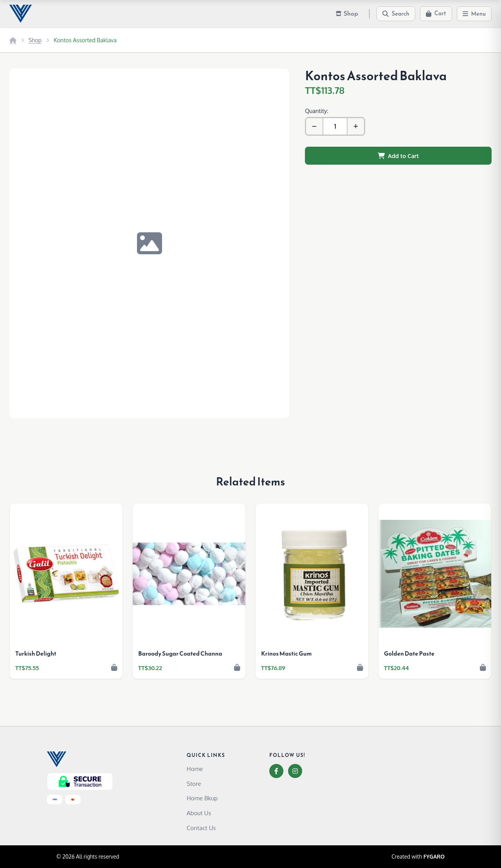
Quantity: (316, 111)
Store (194, 784)
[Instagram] (295, 771)
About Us (199, 813)
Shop (35, 40)
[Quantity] (335, 126)
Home (195, 769)
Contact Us (201, 828)
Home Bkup (202, 798)
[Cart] (436, 14)
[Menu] (474, 14)
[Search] (396, 14)
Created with (418, 857)
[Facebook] (276, 771)
